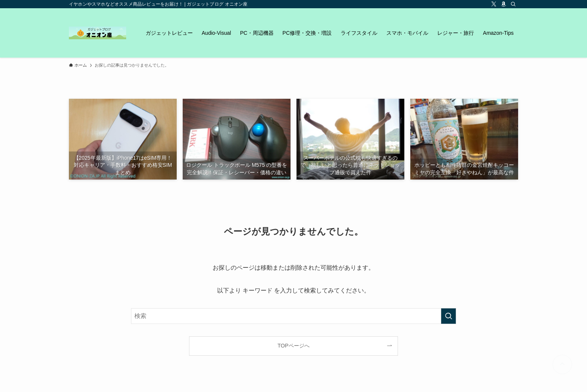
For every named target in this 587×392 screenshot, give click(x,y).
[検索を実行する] (448, 316)
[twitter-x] (494, 4)
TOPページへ (293, 346)
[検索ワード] (293, 316)
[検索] (513, 4)
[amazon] (504, 4)
